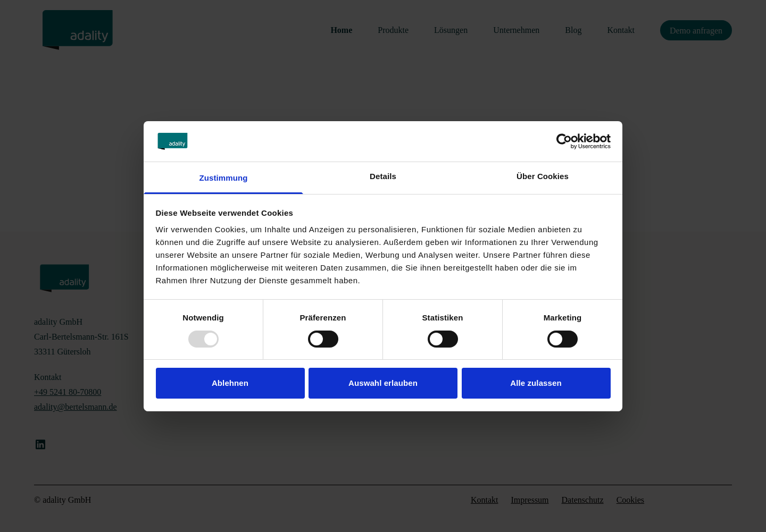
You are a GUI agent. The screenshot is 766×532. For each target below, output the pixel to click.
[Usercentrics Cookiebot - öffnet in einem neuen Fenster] (564, 141)
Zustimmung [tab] (224, 178)
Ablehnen (230, 383)
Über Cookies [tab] (543, 176)
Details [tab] (383, 176)
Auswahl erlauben (383, 383)
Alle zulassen (536, 383)
